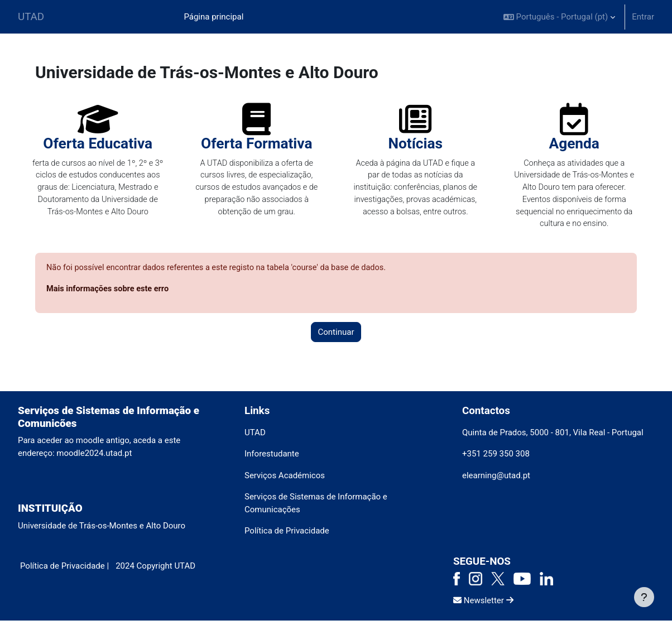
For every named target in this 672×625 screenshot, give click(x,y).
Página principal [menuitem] (213, 17)
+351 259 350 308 (496, 458)
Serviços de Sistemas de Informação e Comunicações (316, 508)
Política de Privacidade (287, 535)
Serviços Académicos (285, 480)
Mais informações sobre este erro (110, 293)
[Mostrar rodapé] (644, 597)
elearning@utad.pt (496, 480)
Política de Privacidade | (64, 570)
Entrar (643, 17)
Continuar (336, 336)
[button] (559, 17)
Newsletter (483, 605)
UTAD (31, 17)
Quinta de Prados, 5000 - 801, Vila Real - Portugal (553, 437)
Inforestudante (272, 458)
